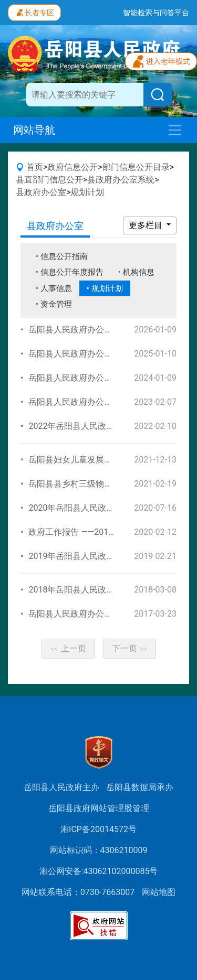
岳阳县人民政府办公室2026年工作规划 (101, 330)
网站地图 (159, 892)
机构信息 (139, 272)
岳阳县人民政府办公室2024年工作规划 (101, 378)
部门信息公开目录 (136, 167)
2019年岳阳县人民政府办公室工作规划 (101, 556)
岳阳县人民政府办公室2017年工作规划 (101, 614)
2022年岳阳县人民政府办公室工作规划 (101, 426)
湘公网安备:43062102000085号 (99, 871)
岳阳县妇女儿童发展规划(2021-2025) (97, 460)
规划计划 (87, 192)
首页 (35, 167)
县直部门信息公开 (49, 180)
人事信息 (56, 288)
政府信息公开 (72, 167)
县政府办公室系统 (121, 180)
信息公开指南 (64, 256)
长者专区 (34, 12)
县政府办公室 (41, 192)
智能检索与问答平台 (156, 13)
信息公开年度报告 (72, 272)
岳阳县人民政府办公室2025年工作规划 (101, 354)
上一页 (68, 648)
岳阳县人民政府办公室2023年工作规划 (101, 402)
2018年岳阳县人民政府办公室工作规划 (101, 590)
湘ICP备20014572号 (98, 829)
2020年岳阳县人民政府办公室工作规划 (101, 508)
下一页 (130, 648)
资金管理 (56, 304)
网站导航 (34, 130)
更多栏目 (147, 225)
